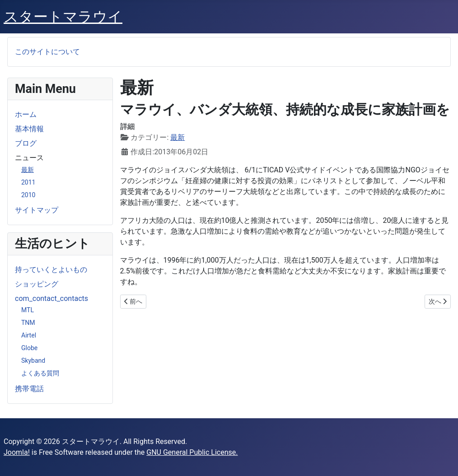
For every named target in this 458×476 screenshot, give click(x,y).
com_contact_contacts (51, 298)
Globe (29, 348)
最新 (28, 170)
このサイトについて (47, 52)
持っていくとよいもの (51, 270)
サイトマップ (37, 210)
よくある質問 (40, 373)
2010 (28, 195)
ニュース (29, 158)
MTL (28, 310)
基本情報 (29, 129)
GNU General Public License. (192, 452)
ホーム (26, 114)
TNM (28, 323)
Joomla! (17, 452)
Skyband (33, 360)
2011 (28, 182)
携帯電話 (29, 389)
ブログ (26, 143)
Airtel (29, 335)
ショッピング (37, 284)
